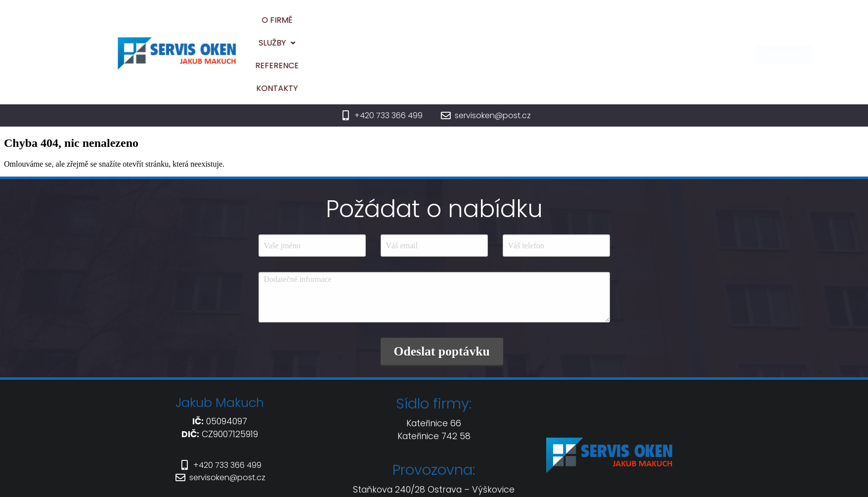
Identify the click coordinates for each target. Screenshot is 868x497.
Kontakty (580, 26)
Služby (464, 26)
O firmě (414, 26)
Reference (521, 26)
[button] (464, 26)
